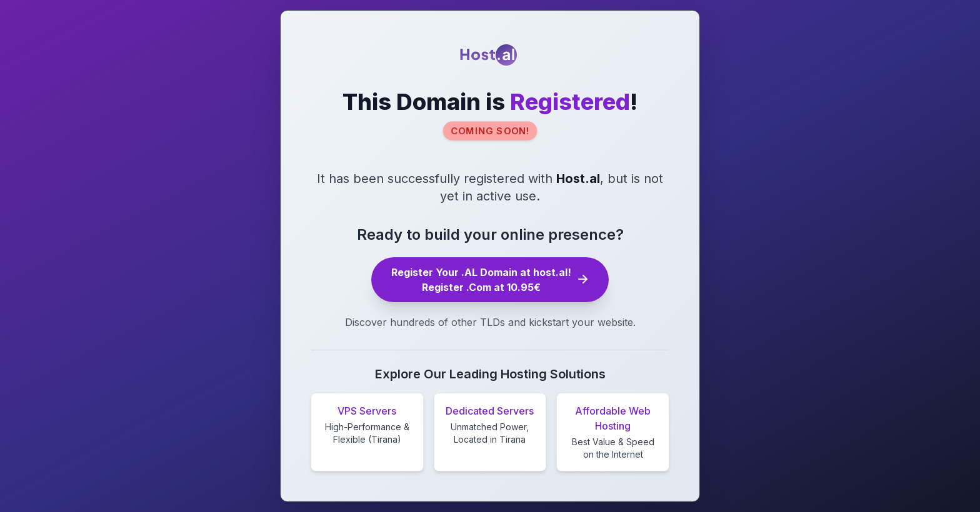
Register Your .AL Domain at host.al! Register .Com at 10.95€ (490, 280)
